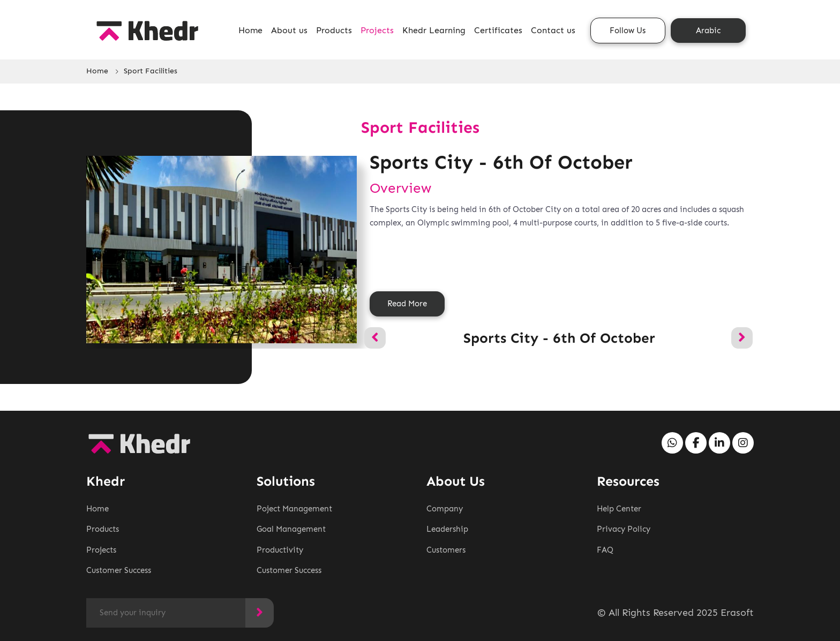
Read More (407, 304)
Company (445, 509)
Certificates (498, 30)
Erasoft (737, 613)
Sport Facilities (151, 71)
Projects (377, 30)
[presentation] (375, 338)
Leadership (447, 529)
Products (334, 30)
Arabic (708, 31)
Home (250, 30)
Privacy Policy (624, 529)
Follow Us (628, 31)
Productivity (280, 550)
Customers (446, 550)
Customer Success (119, 570)
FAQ (605, 550)
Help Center (619, 509)
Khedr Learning (434, 30)
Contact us (553, 30)
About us (289, 30)
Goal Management (291, 529)
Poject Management (294, 509)
